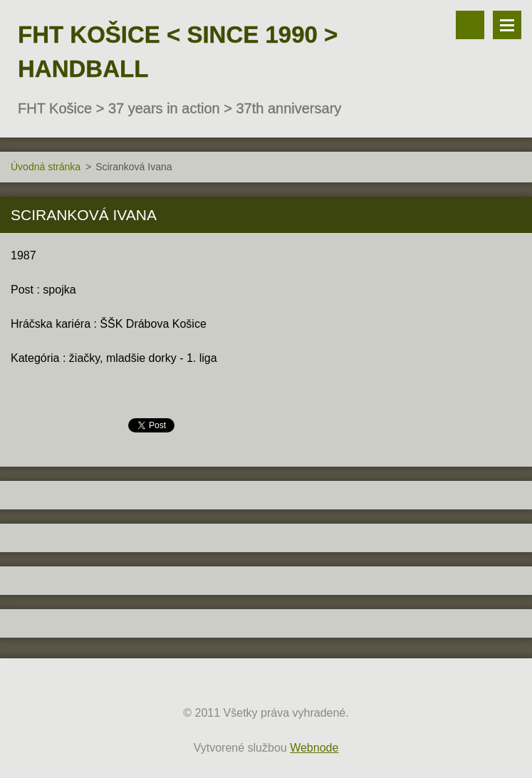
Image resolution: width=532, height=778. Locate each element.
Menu (507, 25)
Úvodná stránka (46, 167)
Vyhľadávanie (470, 25)
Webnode (314, 748)
